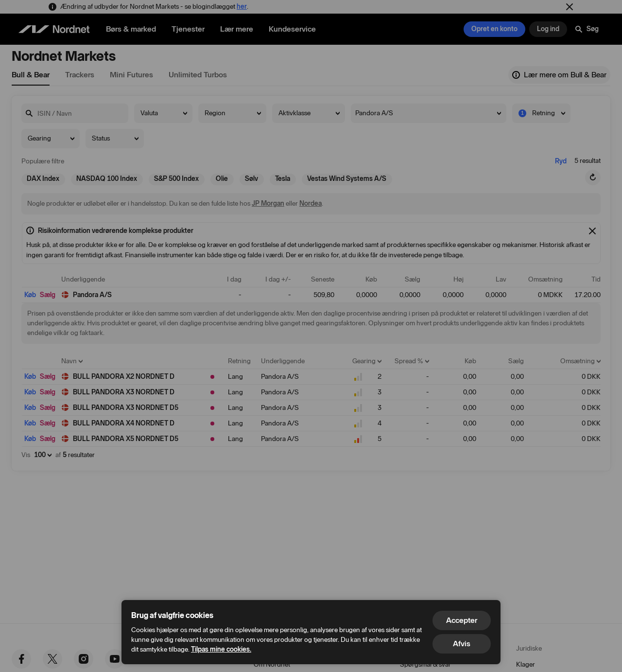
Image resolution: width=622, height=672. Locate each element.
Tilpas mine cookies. (221, 649)
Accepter (462, 620)
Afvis (462, 644)
